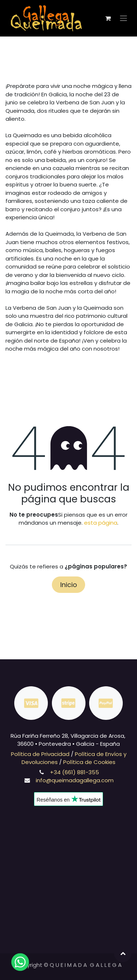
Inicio (69, 585)
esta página (101, 523)
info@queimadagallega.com (75, 780)
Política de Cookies (89, 762)
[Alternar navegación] (123, 18)
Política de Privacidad (40, 754)
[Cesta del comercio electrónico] (108, 18)
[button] (123, 953)
